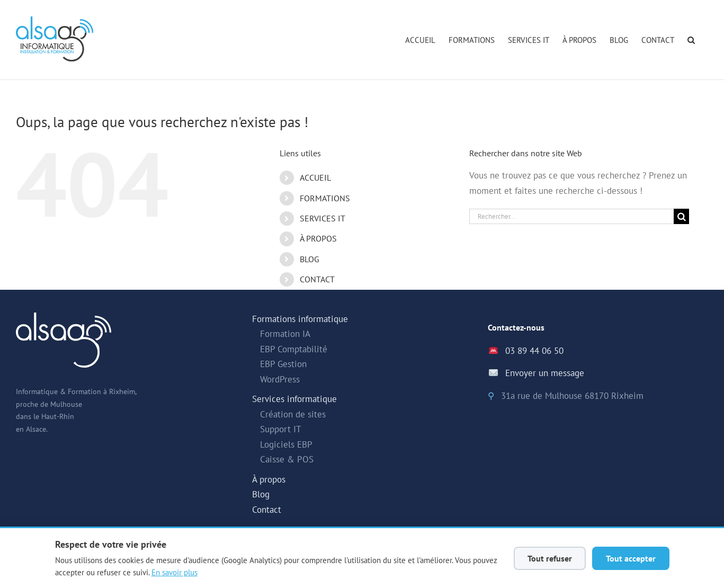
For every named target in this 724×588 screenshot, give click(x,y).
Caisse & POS (287, 459)
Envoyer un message (545, 373)
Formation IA (285, 334)
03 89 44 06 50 (534, 351)
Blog (261, 494)
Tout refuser (550, 558)
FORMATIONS (325, 198)
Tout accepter (631, 558)
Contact (267, 510)
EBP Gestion (283, 364)
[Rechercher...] (572, 216)
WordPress (280, 379)
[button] (691, 40)
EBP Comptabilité (294, 349)
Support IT (280, 429)
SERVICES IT (323, 218)
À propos (269, 479)
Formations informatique (300, 319)
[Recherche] (681, 216)
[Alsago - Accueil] (55, 39)
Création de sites (293, 414)
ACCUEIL (315, 177)
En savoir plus (175, 572)
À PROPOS (318, 238)
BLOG (310, 259)
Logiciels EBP (286, 444)
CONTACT (317, 279)
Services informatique (294, 399)
